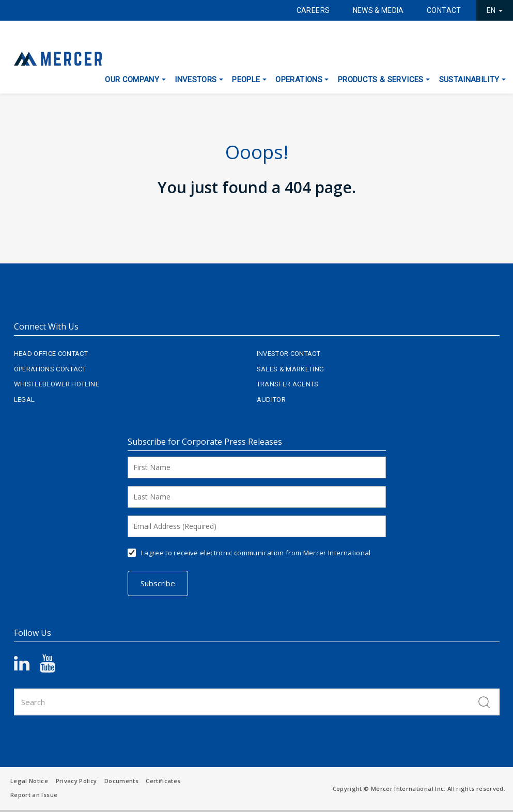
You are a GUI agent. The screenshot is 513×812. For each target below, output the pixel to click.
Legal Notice (29, 781)
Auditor (271, 400)
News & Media (378, 10)
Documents (121, 781)
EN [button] (495, 10)
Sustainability (469, 80)
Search (484, 702)
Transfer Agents (288, 384)
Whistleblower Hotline (57, 384)
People (246, 80)
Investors (196, 80)
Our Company (132, 80)
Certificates (163, 781)
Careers (313, 10)
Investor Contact (289, 354)
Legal (25, 400)
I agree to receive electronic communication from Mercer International (256, 553)
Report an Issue (34, 795)
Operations (299, 80)
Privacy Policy (76, 781)
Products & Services (381, 80)
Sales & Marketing (291, 369)
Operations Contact (50, 369)
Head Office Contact (51, 354)
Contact (444, 10)
